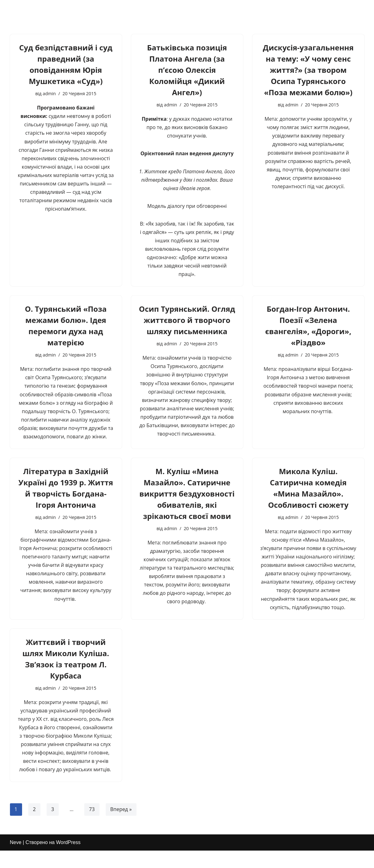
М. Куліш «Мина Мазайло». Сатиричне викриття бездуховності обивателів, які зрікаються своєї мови (187, 495)
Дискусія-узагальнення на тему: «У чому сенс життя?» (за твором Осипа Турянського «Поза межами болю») (308, 70)
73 (92, 812)
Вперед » (121, 812)
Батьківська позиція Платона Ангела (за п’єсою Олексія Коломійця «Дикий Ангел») (187, 70)
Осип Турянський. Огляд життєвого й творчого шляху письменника (187, 321)
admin (49, 93)
